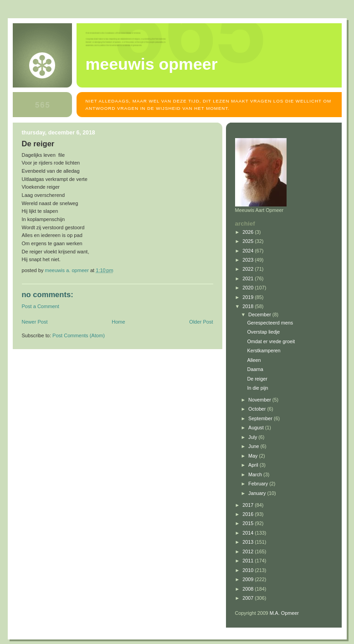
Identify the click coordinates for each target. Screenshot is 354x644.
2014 (249, 533)
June (254, 446)
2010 (249, 570)
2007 (249, 598)
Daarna (255, 369)
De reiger (257, 379)
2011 (249, 561)
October (258, 409)
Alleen (254, 360)
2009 (249, 579)
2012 (249, 551)
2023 (249, 260)
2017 (249, 505)
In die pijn (257, 388)
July (253, 437)
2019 (249, 297)
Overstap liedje (263, 332)
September (261, 418)
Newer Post (35, 322)
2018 (249, 306)
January (258, 493)
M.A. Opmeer (284, 613)
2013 (249, 542)
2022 (249, 269)
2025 (249, 241)
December (260, 314)
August (257, 428)
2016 (249, 514)
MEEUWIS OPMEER (152, 64)
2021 (249, 278)
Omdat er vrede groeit (271, 341)
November (260, 400)
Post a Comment (41, 306)
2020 (249, 288)
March (256, 474)
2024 (249, 251)
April (254, 465)
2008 (249, 589)
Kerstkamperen (264, 350)
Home (118, 322)
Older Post (201, 322)
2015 (249, 523)
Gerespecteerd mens (270, 323)
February (259, 484)
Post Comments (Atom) (79, 335)
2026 (249, 232)
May (254, 456)
